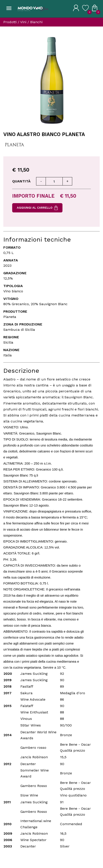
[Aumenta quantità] (67, 181)
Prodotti (10, 22)
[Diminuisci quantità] (41, 181)
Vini (23, 22)
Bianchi (36, 22)
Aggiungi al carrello (37, 208)
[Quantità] (54, 181)
